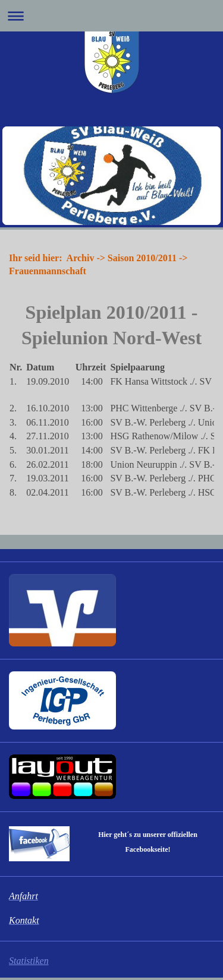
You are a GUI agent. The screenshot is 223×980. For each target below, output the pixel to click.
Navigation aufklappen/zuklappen (111, 16)
